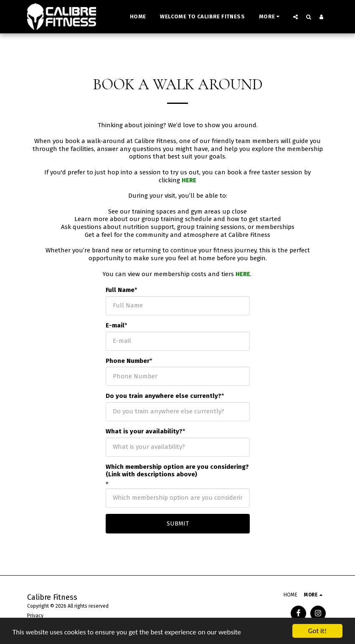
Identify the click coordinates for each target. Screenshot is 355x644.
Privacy (35, 616)
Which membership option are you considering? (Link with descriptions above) (177, 471)
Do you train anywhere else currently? (164, 396)
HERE (189, 180)
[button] (295, 17)
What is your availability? (144, 431)
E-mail (115, 325)
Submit (178, 523)
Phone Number (128, 361)
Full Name (120, 290)
